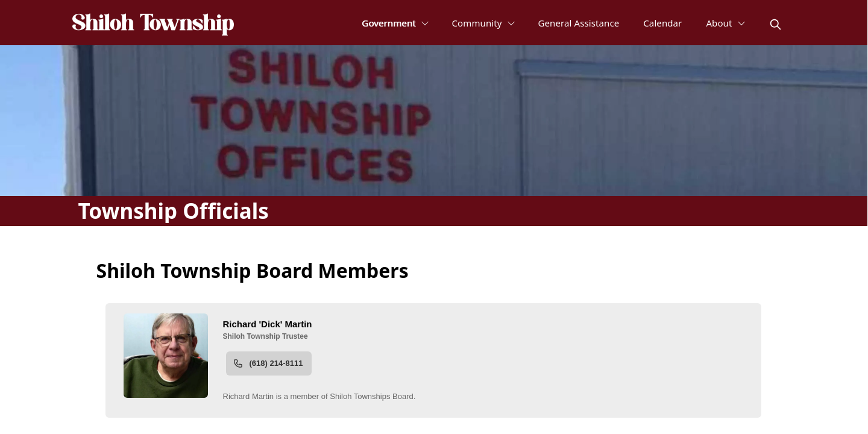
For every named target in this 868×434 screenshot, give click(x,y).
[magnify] (775, 24)
